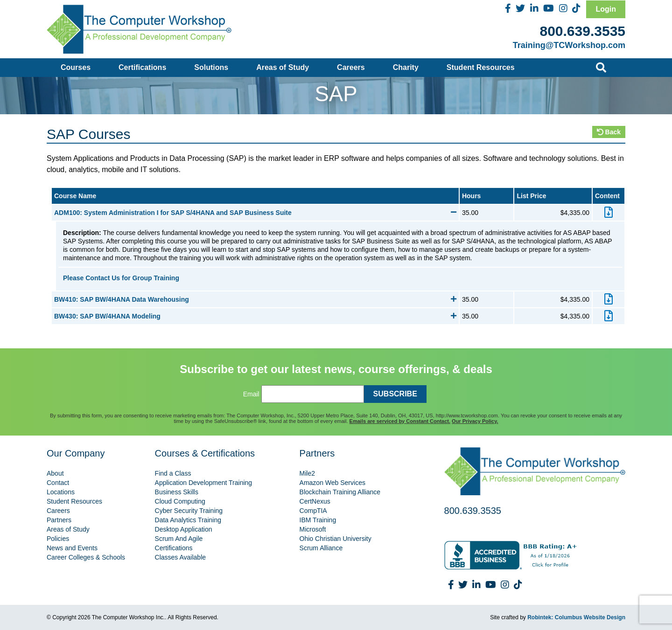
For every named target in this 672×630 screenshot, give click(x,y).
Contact (58, 483)
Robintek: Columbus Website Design (576, 617)
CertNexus (315, 501)
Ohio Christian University (336, 539)
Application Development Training (204, 483)
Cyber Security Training (189, 511)
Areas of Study (283, 67)
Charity (406, 67)
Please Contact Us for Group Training (121, 278)
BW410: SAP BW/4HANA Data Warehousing (255, 299)
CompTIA (313, 511)
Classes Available (180, 557)
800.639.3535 (582, 31)
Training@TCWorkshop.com (569, 45)
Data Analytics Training (188, 520)
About (55, 473)
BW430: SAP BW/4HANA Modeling (255, 316)
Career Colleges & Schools (86, 557)
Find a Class (173, 473)
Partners (59, 520)
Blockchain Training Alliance (340, 492)
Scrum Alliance (321, 548)
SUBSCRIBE (395, 394)
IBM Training (318, 520)
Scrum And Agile (179, 539)
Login (606, 9)
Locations (61, 492)
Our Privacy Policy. (475, 421)
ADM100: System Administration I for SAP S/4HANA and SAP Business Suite (255, 213)
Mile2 (307, 473)
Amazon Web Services (332, 483)
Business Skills (177, 492)
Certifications (142, 67)
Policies (58, 539)
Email (251, 394)
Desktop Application (184, 529)
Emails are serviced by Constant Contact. (400, 421)
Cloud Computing (180, 501)
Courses (76, 67)
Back (609, 132)
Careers (351, 67)
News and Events (72, 548)
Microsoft (313, 529)
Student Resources (481, 67)
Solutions (211, 67)
